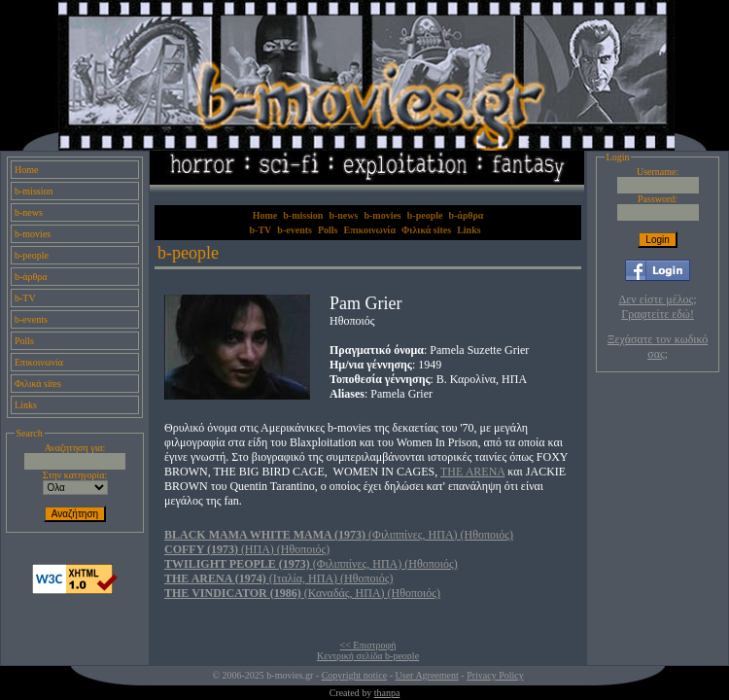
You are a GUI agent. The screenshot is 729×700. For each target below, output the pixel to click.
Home (26, 170)
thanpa (387, 693)
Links (26, 405)
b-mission (34, 191)
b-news (29, 212)
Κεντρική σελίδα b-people (368, 656)
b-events (31, 319)
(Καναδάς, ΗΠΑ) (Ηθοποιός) (302, 593)
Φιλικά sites (38, 384)
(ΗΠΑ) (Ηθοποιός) (247, 549)
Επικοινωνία (39, 362)
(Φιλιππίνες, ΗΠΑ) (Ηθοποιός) (339, 535)
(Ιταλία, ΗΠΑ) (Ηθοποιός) (279, 578)
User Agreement (427, 675)
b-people (32, 255)
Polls (24, 341)
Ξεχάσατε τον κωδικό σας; (658, 347)
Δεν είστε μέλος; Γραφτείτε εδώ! (658, 307)
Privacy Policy (495, 675)
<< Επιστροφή (368, 645)
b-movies (33, 234)
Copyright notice (355, 675)
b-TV (25, 298)
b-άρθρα (31, 277)
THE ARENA (472, 472)
